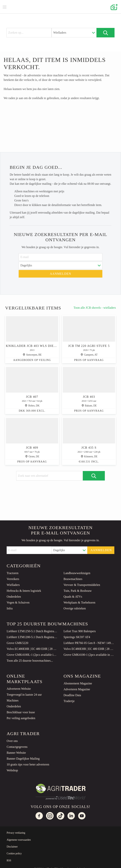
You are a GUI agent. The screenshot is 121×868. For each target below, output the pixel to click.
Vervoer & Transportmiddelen (82, 585)
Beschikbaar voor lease (21, 712)
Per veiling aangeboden (21, 718)
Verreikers (13, 579)
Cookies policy (14, 853)
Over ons (12, 741)
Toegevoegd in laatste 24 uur (24, 695)
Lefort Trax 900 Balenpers (80, 631)
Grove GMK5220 (17, 643)
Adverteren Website (19, 689)
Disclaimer (12, 847)
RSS (9, 861)
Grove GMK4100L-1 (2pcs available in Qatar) (32, 655)
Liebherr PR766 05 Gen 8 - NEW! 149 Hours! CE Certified (89, 643)
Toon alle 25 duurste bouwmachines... (30, 661)
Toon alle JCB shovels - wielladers (95, 308)
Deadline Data (72, 695)
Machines (13, 700)
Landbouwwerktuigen (77, 573)
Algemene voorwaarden (19, 840)
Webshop (12, 770)
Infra (10, 608)
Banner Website (16, 753)
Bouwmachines (73, 579)
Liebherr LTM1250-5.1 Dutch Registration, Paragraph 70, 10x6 (32, 631)
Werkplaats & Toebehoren (79, 602)
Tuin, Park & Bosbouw (78, 591)
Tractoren (13, 573)
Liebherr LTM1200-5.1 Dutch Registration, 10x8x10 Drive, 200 (32, 637)
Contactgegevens (17, 747)
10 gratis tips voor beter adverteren (28, 764)
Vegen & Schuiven (18, 602)
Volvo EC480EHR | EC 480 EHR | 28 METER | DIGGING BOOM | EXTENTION (32, 649)
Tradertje (69, 701)
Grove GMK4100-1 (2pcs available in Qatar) (89, 655)
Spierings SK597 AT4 (77, 637)
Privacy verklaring (16, 833)
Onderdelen (14, 597)
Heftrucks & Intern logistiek (24, 591)
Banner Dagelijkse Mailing (23, 759)
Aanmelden (61, 274)
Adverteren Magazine (77, 689)
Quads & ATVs (73, 597)
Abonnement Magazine (78, 683)
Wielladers (13, 585)
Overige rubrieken (75, 608)
